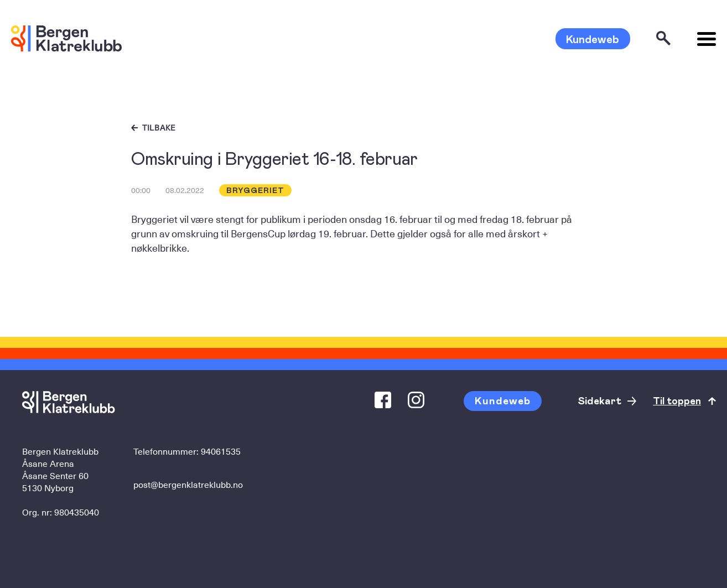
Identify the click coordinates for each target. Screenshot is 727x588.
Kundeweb (593, 39)
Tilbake (159, 128)
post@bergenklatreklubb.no (188, 484)
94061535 (221, 451)
